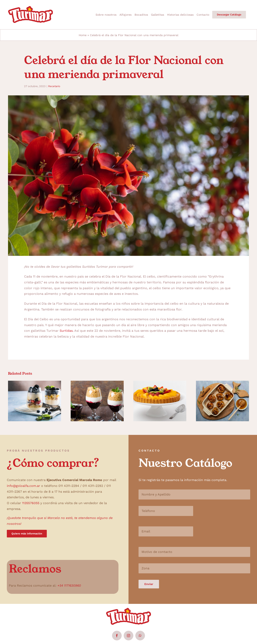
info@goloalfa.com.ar (23, 486)
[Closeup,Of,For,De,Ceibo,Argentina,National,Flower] (128, 176)
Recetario (54, 86)
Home (83, 35)
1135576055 (31, 503)
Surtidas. (67, 331)
